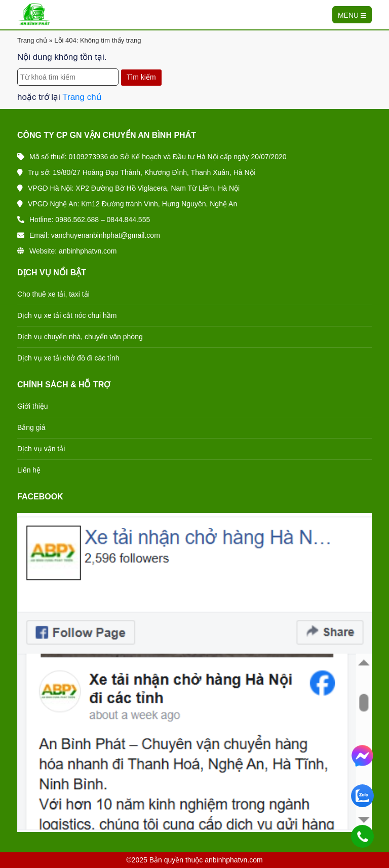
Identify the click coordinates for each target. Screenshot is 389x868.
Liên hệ (29, 470)
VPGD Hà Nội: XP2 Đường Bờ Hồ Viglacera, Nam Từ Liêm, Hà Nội (128, 188)
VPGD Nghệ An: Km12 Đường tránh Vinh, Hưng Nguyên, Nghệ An (127, 204)
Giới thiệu (33, 406)
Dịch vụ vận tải (41, 449)
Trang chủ (32, 40)
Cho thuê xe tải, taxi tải (53, 294)
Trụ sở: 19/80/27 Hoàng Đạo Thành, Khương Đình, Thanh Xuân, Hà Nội (136, 172)
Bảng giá (31, 427)
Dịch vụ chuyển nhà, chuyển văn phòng (80, 337)
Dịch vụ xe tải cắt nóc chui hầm (67, 315)
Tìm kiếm (141, 77)
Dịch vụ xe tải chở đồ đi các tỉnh (68, 358)
